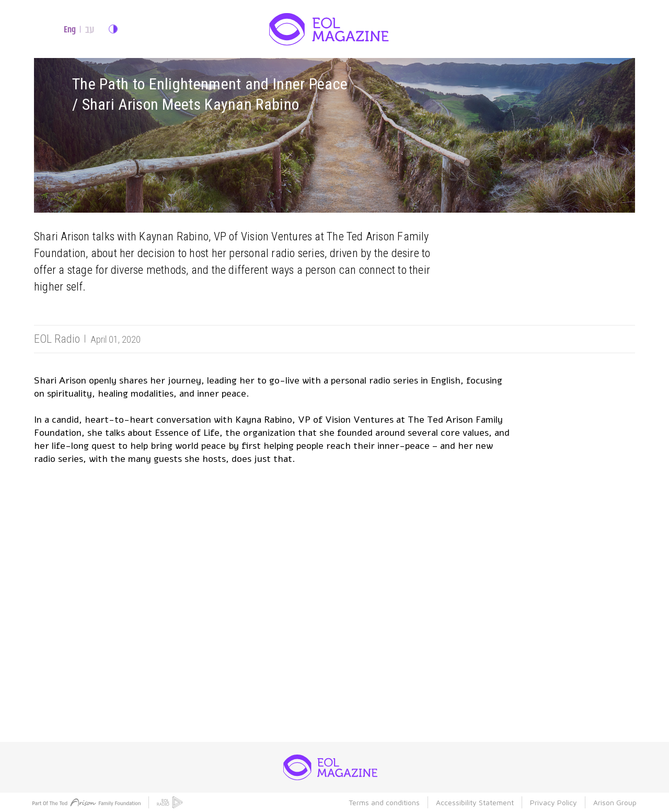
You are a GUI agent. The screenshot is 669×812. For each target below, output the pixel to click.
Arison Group (615, 802)
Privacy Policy (553, 802)
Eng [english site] (70, 30)
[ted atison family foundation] (86, 802)
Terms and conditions (384, 802)
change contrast (113, 29)
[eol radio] (170, 802)
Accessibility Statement (475, 802)
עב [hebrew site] (90, 30)
